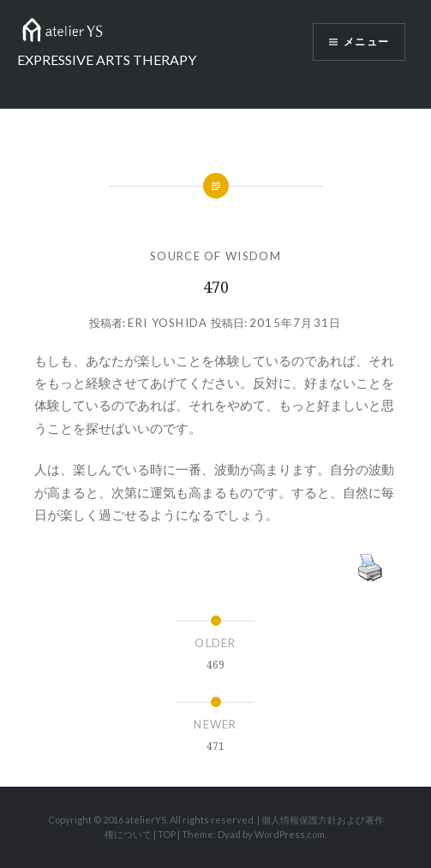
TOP (167, 834)
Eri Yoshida (168, 323)
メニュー (366, 42)
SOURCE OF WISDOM (215, 256)
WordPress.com (290, 834)
